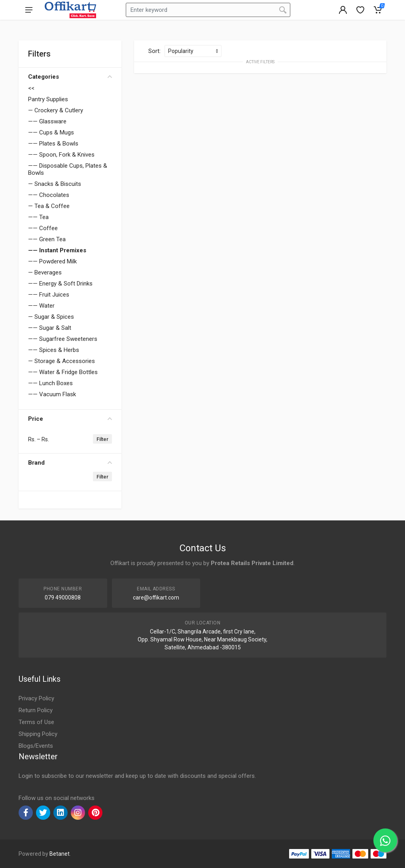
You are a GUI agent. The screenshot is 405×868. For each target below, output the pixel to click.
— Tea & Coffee (49, 206)
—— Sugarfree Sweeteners (63, 339)
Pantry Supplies (48, 99)
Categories (70, 77)
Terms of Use (36, 722)
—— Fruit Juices (49, 295)
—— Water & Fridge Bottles (63, 372)
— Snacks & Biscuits (55, 184)
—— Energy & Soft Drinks (60, 284)
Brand (70, 463)
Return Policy (36, 710)
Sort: (154, 51)
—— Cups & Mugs (51, 132)
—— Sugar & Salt (50, 328)
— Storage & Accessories (62, 361)
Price (70, 419)
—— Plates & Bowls (53, 144)
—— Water (41, 306)
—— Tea (38, 217)
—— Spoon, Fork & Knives (61, 155)
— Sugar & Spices (51, 317)
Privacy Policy (36, 698)
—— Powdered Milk (52, 261)
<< (31, 88)
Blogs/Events (36, 746)
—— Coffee (43, 228)
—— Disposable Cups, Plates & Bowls (68, 169)
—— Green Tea (47, 239)
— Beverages (45, 272)
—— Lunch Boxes (50, 383)
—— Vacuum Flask (52, 394)
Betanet (60, 854)
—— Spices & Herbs (54, 350)
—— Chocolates (49, 195)
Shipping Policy (38, 734)
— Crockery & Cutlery (56, 110)
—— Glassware (47, 121)
